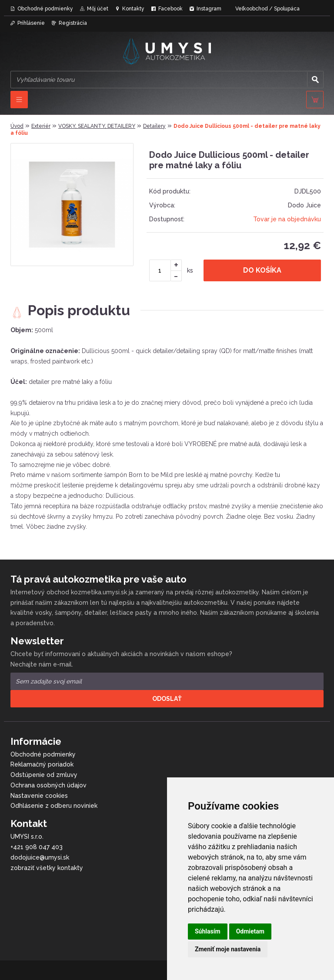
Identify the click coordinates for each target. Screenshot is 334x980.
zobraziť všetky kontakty (47, 868)
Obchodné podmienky (45, 9)
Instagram (209, 9)
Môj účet (98, 9)
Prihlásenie (31, 23)
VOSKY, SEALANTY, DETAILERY (97, 126)
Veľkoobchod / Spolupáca (267, 9)
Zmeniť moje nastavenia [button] (228, 949)
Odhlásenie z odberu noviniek (54, 806)
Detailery (154, 126)
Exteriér (41, 126)
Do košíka (262, 270)
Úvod (17, 126)
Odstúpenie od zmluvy (44, 775)
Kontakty (133, 9)
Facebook (170, 9)
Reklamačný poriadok (42, 764)
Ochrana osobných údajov (48, 785)
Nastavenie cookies (39, 796)
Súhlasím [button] (208, 931)
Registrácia (73, 23)
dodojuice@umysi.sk (40, 857)
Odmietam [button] (250, 931)
